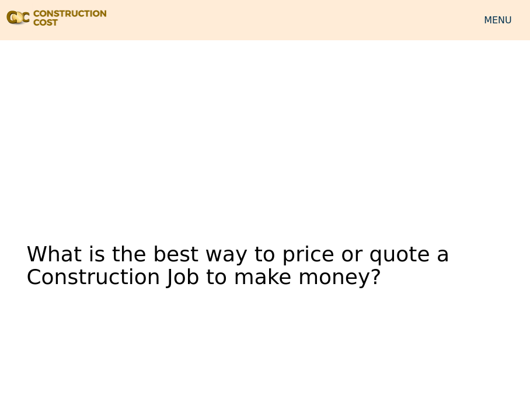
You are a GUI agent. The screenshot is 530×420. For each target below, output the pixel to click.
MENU (498, 20)
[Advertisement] (265, 134)
